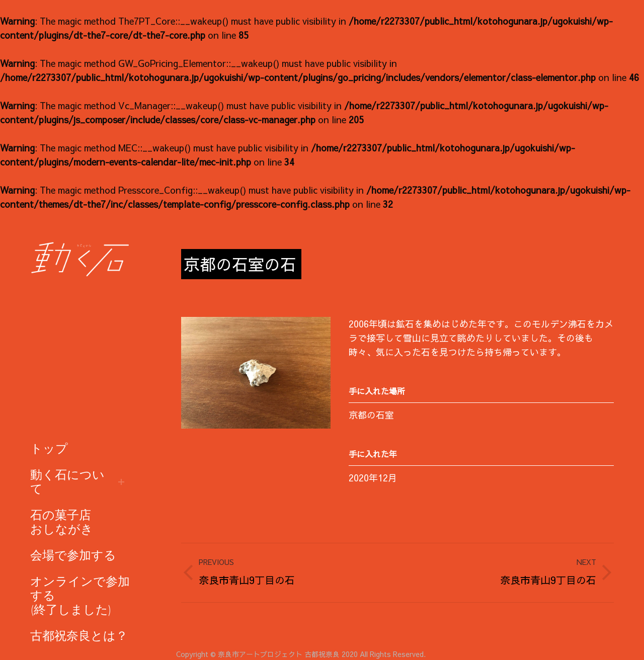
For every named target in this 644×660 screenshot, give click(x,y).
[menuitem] (49, 449)
